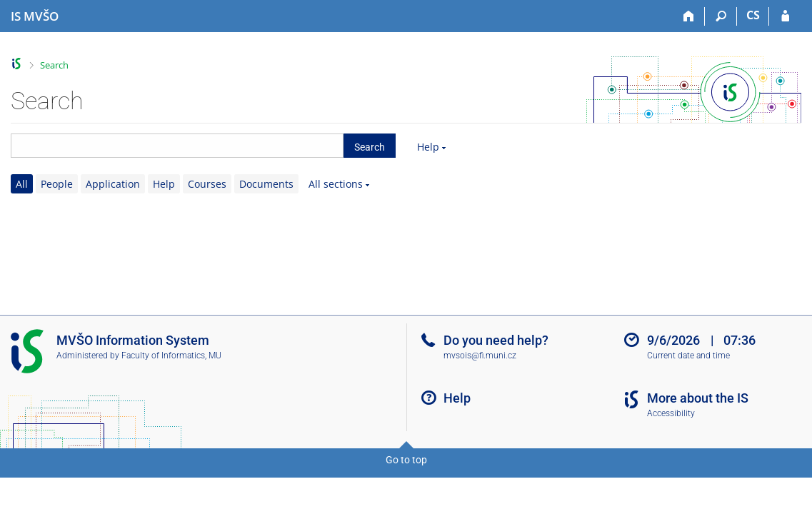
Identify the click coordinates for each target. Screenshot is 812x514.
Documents (266, 184)
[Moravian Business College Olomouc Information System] (35, 16)
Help (428, 147)
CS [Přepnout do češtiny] (753, 15)
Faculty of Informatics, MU (171, 356)
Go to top (406, 460)
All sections (336, 184)
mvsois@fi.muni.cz (480, 356)
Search (54, 65)
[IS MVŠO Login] (785, 16)
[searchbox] (177, 146)
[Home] (689, 16)
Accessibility (671, 413)
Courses (207, 184)
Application (113, 184)
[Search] (721, 16)
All (22, 184)
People (57, 184)
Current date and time (688, 356)
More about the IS (698, 398)
